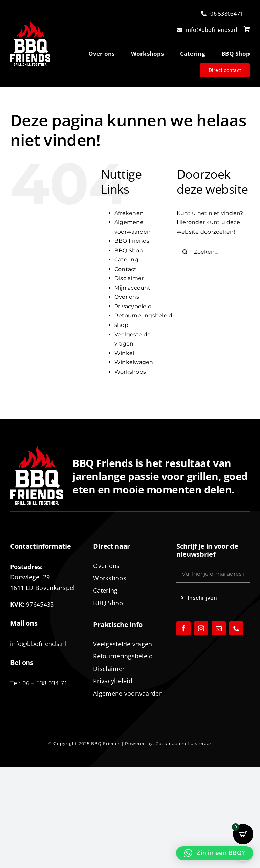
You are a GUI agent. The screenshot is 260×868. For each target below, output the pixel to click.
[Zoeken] (185, 252)
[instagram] (201, 628)
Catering (126, 260)
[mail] (219, 628)
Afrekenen (129, 213)
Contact (126, 269)
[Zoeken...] (213, 252)
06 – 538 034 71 (45, 683)
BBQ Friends (132, 241)
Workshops (130, 372)
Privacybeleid (133, 306)
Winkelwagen (134, 362)
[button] (215, 853)
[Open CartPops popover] (243, 834)
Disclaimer (129, 278)
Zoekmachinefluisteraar (184, 743)
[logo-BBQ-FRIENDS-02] (30, 24)
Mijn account (133, 288)
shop (121, 325)
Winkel (124, 353)
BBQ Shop (129, 250)
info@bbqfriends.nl (38, 644)
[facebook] (183, 628)
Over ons (127, 297)
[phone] (236, 628)
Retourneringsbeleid (144, 315)
